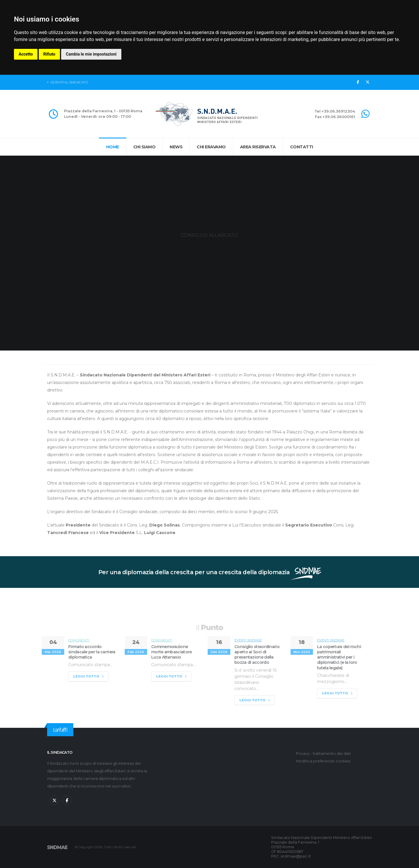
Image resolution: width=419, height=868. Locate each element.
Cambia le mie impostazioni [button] (91, 54)
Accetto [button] (26, 54)
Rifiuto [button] (49, 54)
